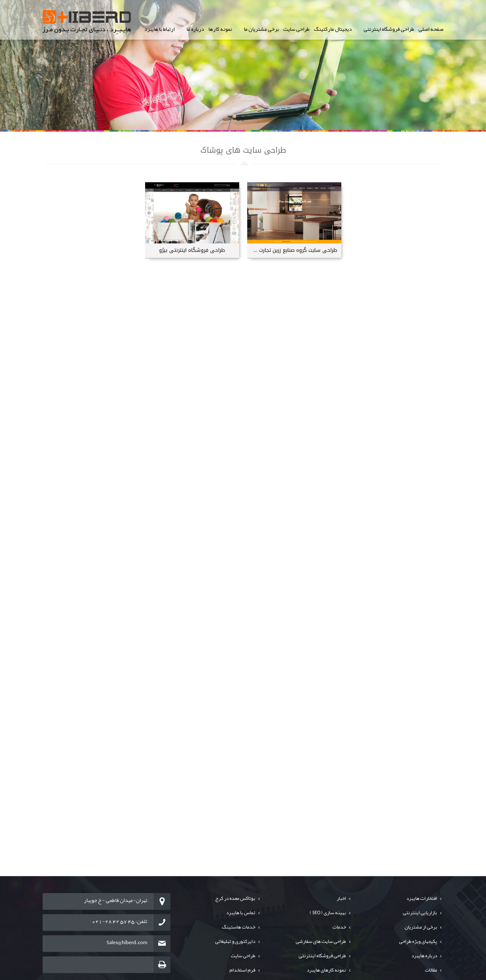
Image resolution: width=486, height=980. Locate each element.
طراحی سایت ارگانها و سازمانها (403, 249)
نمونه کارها (220, 29)
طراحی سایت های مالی (410, 326)
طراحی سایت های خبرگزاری (405, 268)
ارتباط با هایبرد (159, 29)
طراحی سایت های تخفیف (408, 288)
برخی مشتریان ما (261, 29)
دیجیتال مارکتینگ (333, 29)
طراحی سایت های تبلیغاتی (406, 307)
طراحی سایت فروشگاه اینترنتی (401, 211)
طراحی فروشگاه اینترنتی (389, 29)
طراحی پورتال (419, 230)
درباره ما (195, 29)
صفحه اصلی (431, 29)
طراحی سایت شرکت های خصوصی (398, 192)
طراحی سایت (296, 29)
